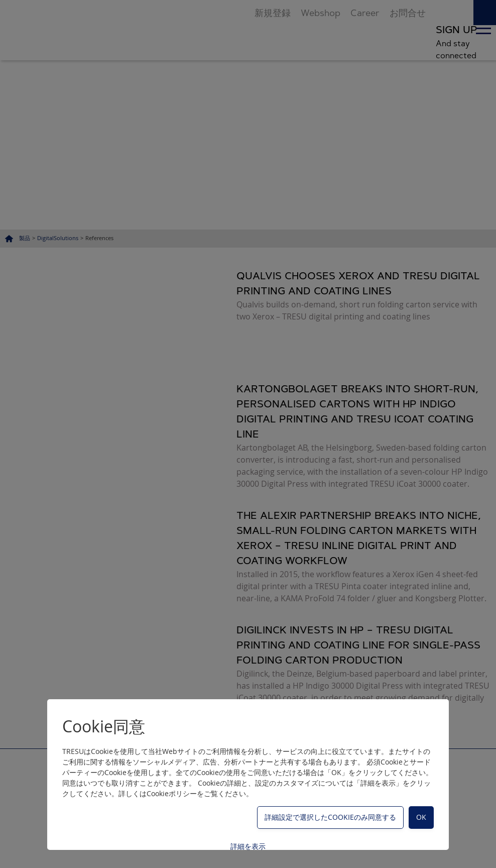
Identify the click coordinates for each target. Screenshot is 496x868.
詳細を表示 (248, 846)
